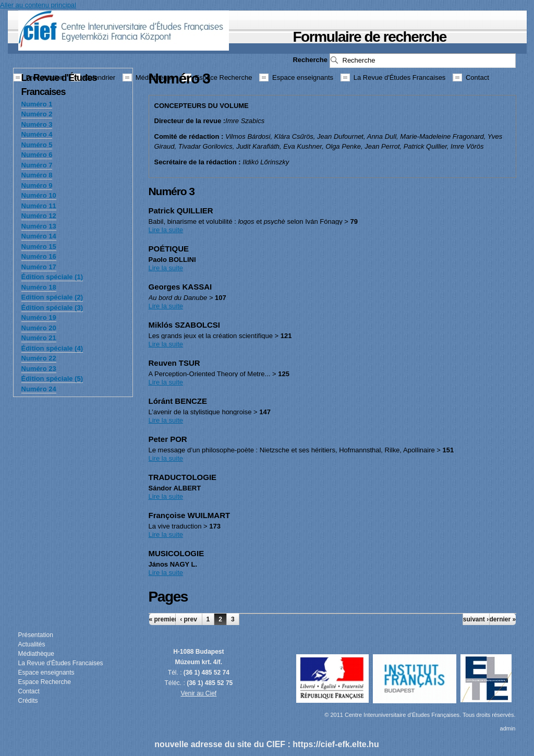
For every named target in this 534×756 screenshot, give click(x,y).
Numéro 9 (37, 185)
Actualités (32, 644)
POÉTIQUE (169, 249)
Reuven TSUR (174, 363)
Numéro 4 (37, 134)
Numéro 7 (37, 165)
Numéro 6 (37, 155)
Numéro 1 (37, 104)
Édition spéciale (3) (52, 308)
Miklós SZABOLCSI (185, 325)
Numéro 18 (39, 287)
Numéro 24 (39, 389)
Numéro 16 (39, 256)
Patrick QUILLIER (181, 211)
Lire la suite (166, 230)
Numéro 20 (39, 328)
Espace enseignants (46, 673)
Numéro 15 (39, 247)
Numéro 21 (39, 338)
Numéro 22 (39, 358)
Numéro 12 (39, 216)
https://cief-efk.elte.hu (336, 744)
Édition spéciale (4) (52, 348)
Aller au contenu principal (38, 5)
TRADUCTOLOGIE (183, 477)
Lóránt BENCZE (178, 401)
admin (508, 728)
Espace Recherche (45, 682)
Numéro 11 (39, 206)
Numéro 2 (37, 114)
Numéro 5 (37, 145)
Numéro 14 (39, 236)
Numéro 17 (39, 267)
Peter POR (168, 439)
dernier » (503, 619)
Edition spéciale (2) (52, 297)
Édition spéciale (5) (52, 379)
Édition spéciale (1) (52, 277)
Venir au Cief (199, 693)
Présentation (36, 635)
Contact (29, 691)
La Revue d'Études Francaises (61, 663)
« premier (162, 619)
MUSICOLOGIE (177, 553)
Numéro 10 (39, 195)
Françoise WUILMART (190, 515)
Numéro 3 (37, 124)
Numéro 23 (39, 369)
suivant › (476, 619)
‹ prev (189, 619)
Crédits (28, 701)
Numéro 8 (37, 175)
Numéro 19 (39, 317)
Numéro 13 (39, 226)
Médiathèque (36, 654)
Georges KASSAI (180, 287)
